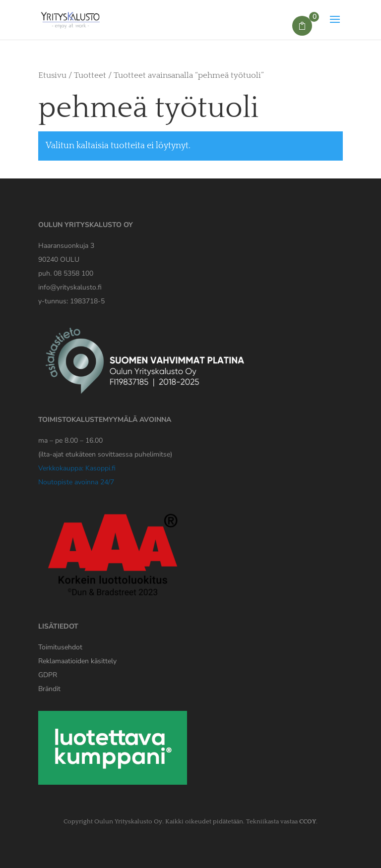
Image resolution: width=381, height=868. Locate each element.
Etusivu (52, 75)
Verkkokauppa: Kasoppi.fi (77, 468)
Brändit (49, 689)
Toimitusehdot (60, 647)
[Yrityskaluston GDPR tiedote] (48, 675)
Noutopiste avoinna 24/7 (76, 482)
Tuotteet (90, 75)
